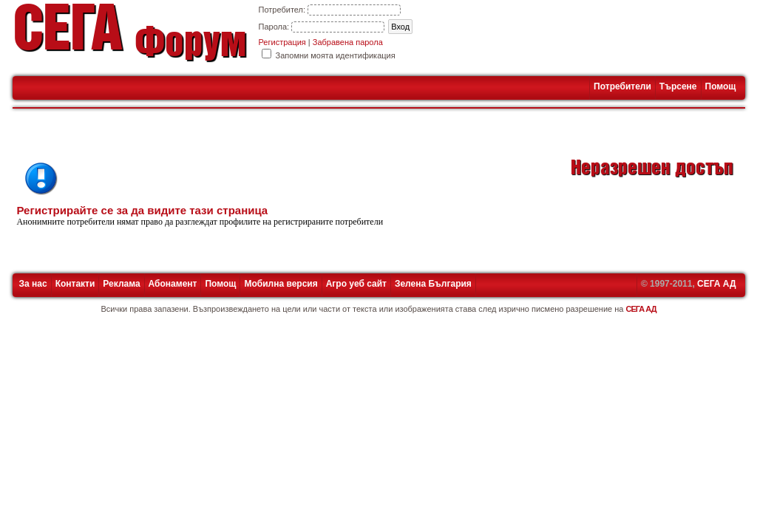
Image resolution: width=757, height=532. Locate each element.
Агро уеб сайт (356, 284)
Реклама (121, 284)
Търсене (678, 86)
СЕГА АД (716, 284)
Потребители (622, 86)
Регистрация (282, 42)
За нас (33, 284)
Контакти (75, 284)
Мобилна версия (281, 284)
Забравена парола (348, 42)
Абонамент (173, 284)
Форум (190, 47)
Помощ (721, 86)
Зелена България (433, 284)
